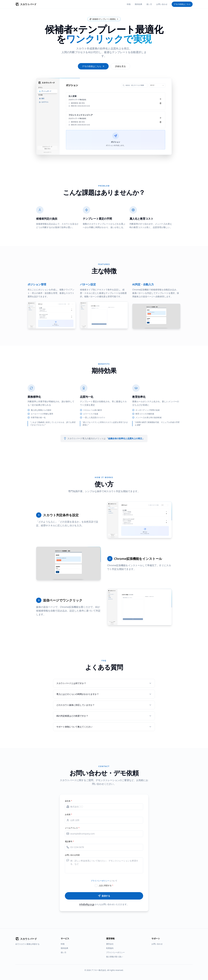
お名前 (68, 814)
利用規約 (110, 948)
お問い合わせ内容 (72, 855)
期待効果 (138, 4)
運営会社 (110, 944)
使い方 (149, 4)
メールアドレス (72, 828)
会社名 (68, 801)
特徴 (129, 4)
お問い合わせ (162, 4)
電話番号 (69, 841)
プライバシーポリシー (100, 881)
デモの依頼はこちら (182, 4)
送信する (104, 896)
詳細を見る (120, 66)
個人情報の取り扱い (114, 957)
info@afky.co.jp (87, 904)
